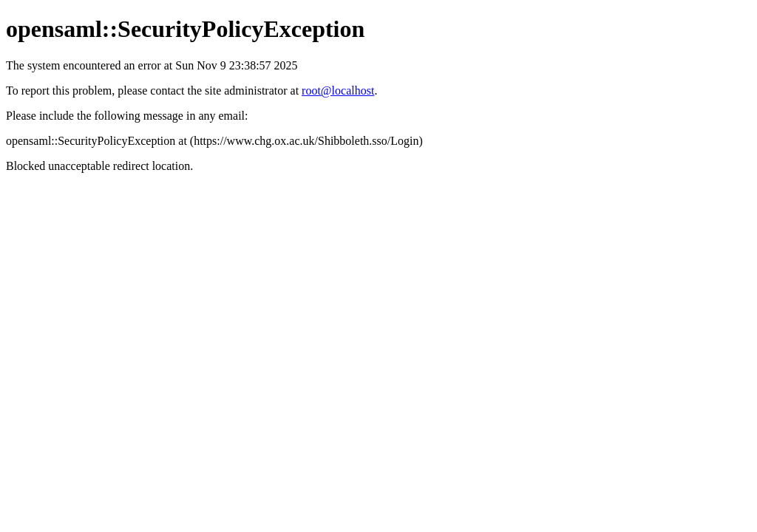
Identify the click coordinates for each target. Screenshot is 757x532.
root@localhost (338, 91)
